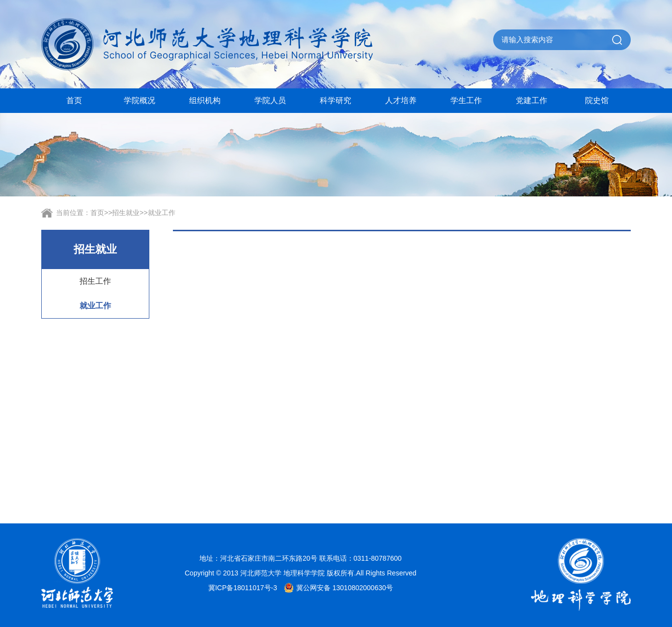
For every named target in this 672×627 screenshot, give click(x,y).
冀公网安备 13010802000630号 (336, 588)
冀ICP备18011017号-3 (243, 588)
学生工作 (466, 100)
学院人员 (270, 100)
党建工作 (532, 100)
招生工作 (95, 281)
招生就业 (126, 213)
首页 (74, 100)
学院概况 (140, 100)
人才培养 (401, 100)
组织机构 (205, 100)
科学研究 (336, 100)
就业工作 (162, 213)
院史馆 (597, 100)
